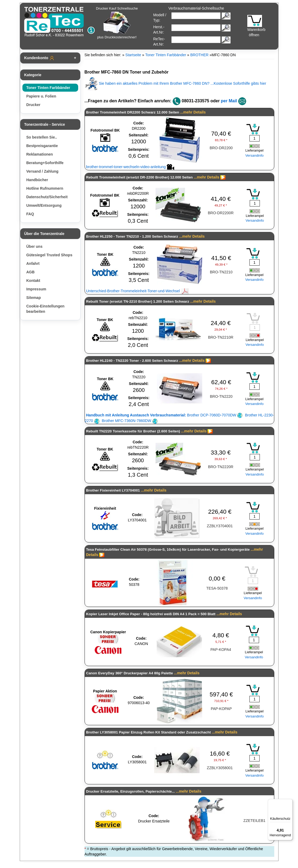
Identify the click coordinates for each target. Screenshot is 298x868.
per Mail (229, 101)
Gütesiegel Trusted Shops (49, 255)
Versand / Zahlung (43, 171)
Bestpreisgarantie (42, 146)
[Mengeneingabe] (255, 138)
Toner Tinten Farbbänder (48, 88)
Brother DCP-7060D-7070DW (164, 415)
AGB (31, 272)
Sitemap (34, 298)
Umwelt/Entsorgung (44, 205)
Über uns (35, 246)
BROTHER (199, 55)
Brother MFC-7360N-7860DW (130, 421)
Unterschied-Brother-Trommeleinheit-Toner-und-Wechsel (138, 291)
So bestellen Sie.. (42, 137)
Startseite (133, 55)
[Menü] (289, 802)
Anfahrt (33, 263)
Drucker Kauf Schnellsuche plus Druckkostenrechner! (117, 23)
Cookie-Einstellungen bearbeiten (45, 309)
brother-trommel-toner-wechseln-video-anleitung (130, 167)
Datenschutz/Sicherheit (47, 197)
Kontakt (33, 281)
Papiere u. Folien (41, 96)
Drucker (33, 105)
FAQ (30, 214)
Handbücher (37, 180)
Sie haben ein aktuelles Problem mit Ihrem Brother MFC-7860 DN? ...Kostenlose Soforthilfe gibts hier (175, 83)
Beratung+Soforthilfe (45, 163)
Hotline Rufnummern (45, 188)
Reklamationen (40, 154)
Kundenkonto (39, 58)
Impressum (36, 289)
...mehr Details (193, 112)
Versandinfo (254, 155)
